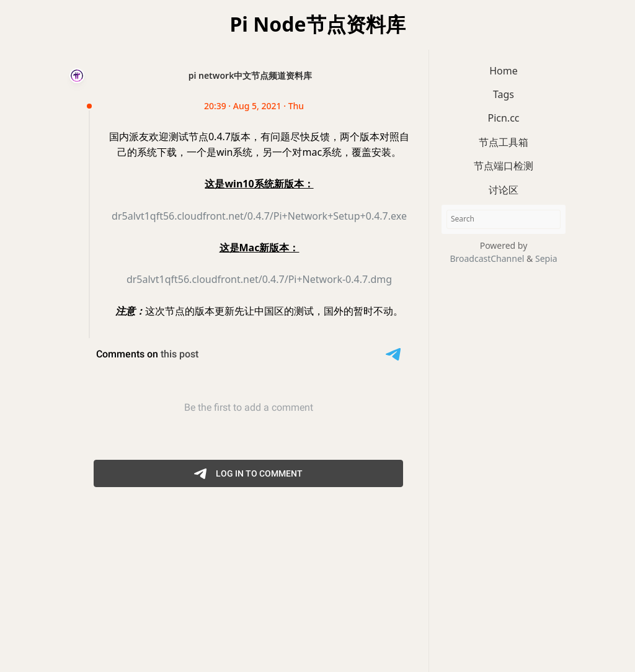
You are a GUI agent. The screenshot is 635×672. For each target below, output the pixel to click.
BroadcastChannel (488, 258)
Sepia (546, 258)
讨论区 (504, 190)
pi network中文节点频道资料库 (251, 75)
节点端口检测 (504, 166)
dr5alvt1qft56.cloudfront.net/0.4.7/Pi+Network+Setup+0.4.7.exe (259, 216)
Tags (504, 94)
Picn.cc (503, 118)
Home (504, 71)
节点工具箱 (504, 142)
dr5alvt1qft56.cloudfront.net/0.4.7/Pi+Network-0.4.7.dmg (259, 279)
